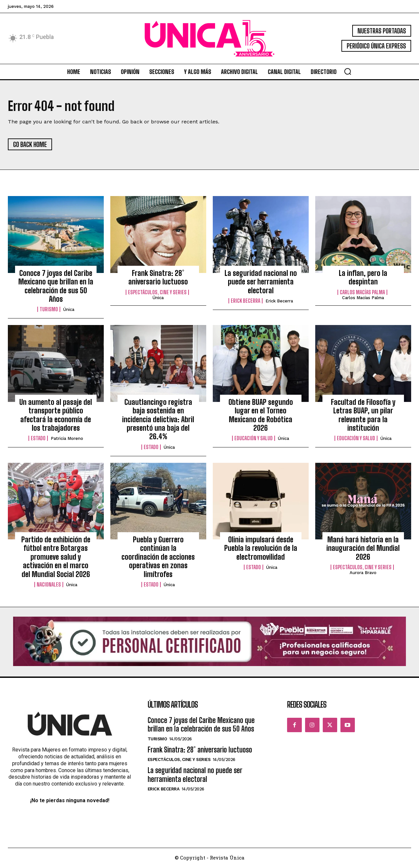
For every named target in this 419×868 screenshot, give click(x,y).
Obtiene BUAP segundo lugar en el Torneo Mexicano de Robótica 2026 (261, 416)
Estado (38, 440)
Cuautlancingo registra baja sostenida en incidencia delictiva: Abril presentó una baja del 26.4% (158, 420)
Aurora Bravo (363, 574)
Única (69, 311)
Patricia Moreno (67, 440)
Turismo (49, 311)
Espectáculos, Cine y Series (157, 293)
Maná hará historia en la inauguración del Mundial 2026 (363, 550)
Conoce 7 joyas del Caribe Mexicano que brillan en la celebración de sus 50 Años (56, 287)
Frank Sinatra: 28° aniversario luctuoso (158, 278)
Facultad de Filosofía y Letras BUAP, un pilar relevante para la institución (363, 416)
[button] (348, 71)
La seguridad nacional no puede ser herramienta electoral (261, 283)
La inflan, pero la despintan (363, 278)
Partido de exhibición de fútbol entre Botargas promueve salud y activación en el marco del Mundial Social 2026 (56, 558)
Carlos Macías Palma (362, 293)
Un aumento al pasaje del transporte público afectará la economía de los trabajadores (56, 416)
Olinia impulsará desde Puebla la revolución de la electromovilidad (261, 550)
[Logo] (209, 38)
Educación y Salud (254, 440)
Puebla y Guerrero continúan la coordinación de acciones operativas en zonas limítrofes (158, 558)
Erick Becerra (246, 302)
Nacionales (49, 586)
